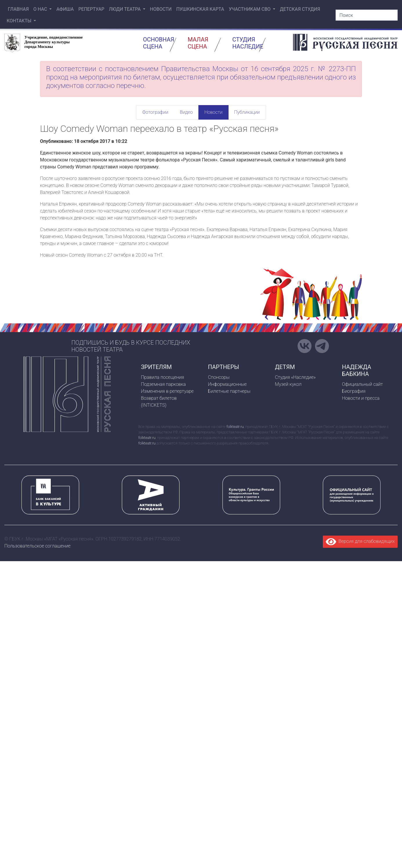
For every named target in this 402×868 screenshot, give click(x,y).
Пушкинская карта (200, 9)
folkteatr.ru (235, 427)
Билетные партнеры (229, 391)
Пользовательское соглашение (37, 546)
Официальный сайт (362, 384)
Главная (18, 9)
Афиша (65, 9)
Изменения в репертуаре (167, 391)
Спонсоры (219, 377)
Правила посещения (163, 377)
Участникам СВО (250, 9)
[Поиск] (367, 15)
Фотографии (155, 112)
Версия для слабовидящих (360, 541)
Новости (161, 9)
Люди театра (125, 9)
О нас (41, 9)
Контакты (20, 21)
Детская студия (300, 9)
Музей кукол (288, 384)
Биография (354, 391)
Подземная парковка (163, 384)
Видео (186, 112)
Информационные (227, 384)
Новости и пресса (361, 398)
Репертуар (91, 9)
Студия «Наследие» (295, 377)
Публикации (247, 112)
